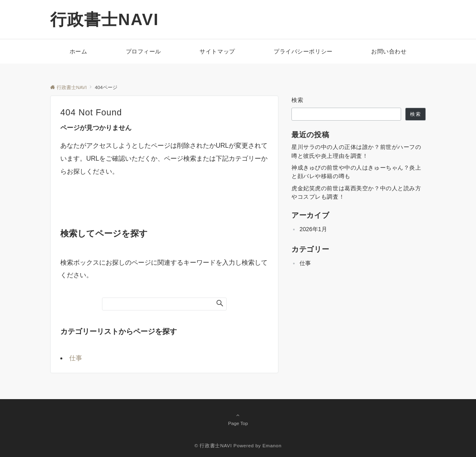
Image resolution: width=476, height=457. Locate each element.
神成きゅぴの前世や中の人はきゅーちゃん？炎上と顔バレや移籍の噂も (356, 172)
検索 (298, 100)
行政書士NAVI (105, 19)
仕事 (76, 358)
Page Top (238, 419)
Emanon (272, 445)
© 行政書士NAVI (213, 445)
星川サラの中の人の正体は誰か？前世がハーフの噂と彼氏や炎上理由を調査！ (356, 151)
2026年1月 (313, 229)
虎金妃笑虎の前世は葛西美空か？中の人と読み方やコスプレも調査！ (356, 192)
